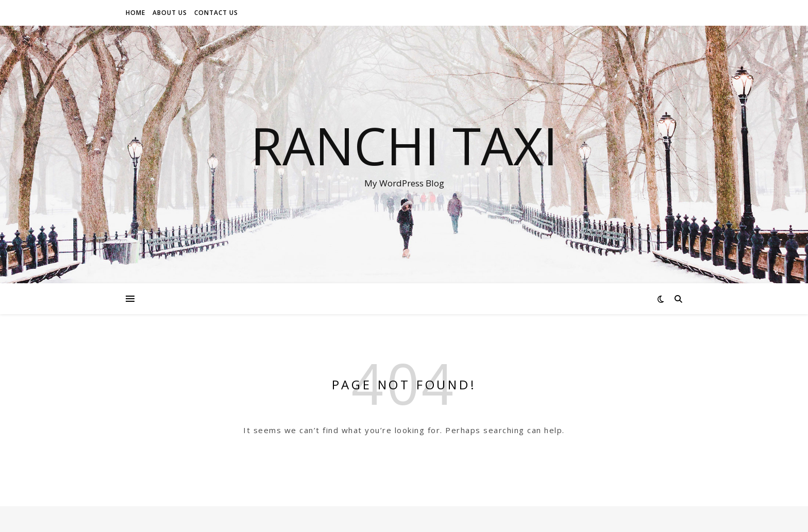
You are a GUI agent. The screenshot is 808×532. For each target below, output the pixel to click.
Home (136, 13)
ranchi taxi (404, 145)
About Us (170, 13)
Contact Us (216, 13)
